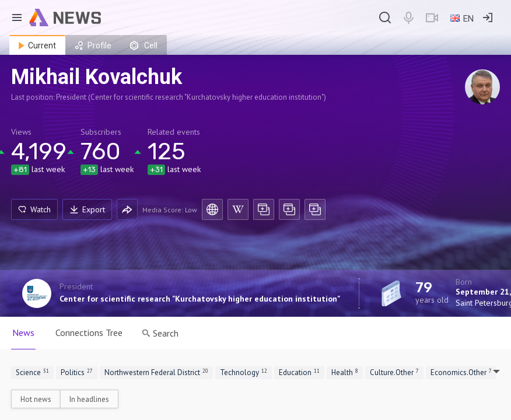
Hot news (36, 399)
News (23, 332)
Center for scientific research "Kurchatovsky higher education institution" (200, 299)
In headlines (89, 399)
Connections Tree (89, 332)
